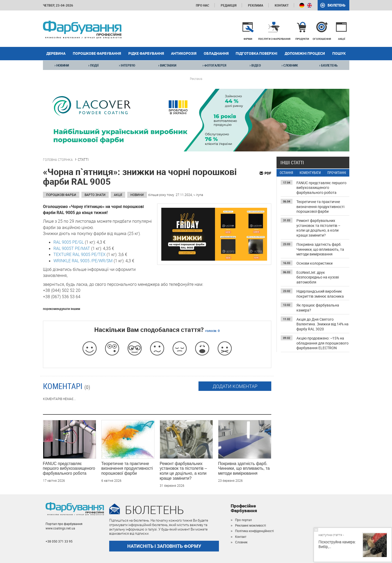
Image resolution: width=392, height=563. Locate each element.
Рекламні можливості (251, 526)
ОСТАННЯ (286, 173)
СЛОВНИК (290, 65)
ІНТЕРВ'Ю (127, 65)
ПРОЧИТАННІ (337, 173)
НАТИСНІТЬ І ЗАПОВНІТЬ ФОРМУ (164, 546)
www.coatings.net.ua (60, 528)
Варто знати (95, 195)
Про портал (244, 520)
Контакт (282, 5)
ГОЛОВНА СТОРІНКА (58, 160)
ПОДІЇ (93, 65)
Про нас (203, 5)
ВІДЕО (255, 65)
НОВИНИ (62, 65)
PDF (268, 173)
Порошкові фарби (61, 195)
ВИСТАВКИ (167, 65)
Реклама (256, 5)
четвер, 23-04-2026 (58, 5)
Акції (118, 195)
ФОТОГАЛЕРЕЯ (214, 65)
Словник (241, 542)
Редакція (229, 5)
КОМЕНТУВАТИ (310, 173)
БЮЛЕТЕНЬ (328, 65)
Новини (137, 195)
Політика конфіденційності (255, 531)
